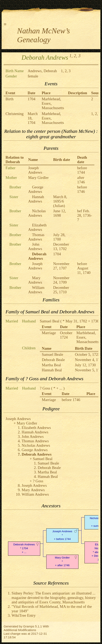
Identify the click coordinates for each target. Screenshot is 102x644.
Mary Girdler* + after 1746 (62, 561)
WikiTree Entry (24, 615)
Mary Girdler (38, 178)
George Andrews (36, 189)
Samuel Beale (53, 354)
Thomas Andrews (36, 237)
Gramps (29, 626)
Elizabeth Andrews (37, 227)
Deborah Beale (53, 360)
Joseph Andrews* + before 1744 (62, 535)
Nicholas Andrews (37, 213)
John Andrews (35, 247)
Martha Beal (51, 365)
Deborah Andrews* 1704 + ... (24, 548)
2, (76, 56)
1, (71, 56)
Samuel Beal (50, 321)
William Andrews (36, 290)
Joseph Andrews (35, 170)
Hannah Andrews (36, 199)
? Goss (45, 388)
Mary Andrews (35, 280)
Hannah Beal (52, 370)
